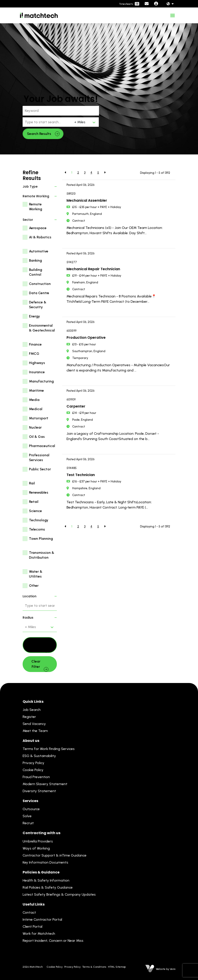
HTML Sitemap (117, 967)
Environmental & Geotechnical (42, 328)
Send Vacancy (34, 724)
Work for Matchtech (39, 934)
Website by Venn (166, 969)
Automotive (39, 251)
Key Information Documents (45, 862)
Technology (39, 520)
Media (34, 400)
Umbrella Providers (38, 841)
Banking (35, 260)
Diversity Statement (39, 791)
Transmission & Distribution (42, 555)
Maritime (36, 390)
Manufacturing (41, 381)
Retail (34, 502)
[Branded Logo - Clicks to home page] (39, 15)
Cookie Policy (33, 770)
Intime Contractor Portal (42, 919)
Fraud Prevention (36, 777)
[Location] (47, 122)
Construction (40, 284)
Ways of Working (36, 848)
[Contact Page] (147, 4)
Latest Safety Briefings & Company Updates (59, 894)
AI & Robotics (40, 237)
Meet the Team (35, 731)
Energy (34, 316)
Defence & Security (38, 305)
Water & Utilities (36, 574)
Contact (29, 912)
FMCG (34, 354)
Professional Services (39, 457)
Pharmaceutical (42, 446)
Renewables (39, 492)
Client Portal (32, 927)
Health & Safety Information (46, 880)
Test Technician (81, 475)
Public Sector (40, 469)
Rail (32, 483)
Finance (35, 344)
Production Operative (86, 338)
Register (29, 717)
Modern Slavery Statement (45, 784)
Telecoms (37, 529)
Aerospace (38, 228)
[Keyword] (61, 111)
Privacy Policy (33, 763)
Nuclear (35, 427)
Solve (27, 816)
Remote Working (36, 207)
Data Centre (39, 293)
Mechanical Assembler (87, 200)
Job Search (32, 710)
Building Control (36, 272)
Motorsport (39, 418)
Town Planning (41, 539)
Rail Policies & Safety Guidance (48, 887)
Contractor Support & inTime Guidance (55, 855)
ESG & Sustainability (39, 756)
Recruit (28, 823)
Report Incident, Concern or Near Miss (53, 941)
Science (35, 511)
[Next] (105, 173)
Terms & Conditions (94, 967)
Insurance (37, 372)
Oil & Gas (37, 437)
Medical (36, 409)
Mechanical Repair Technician (93, 269)
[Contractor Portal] (129, 4)
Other (34, 586)
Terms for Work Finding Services (49, 749)
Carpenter (76, 406)
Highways (37, 363)
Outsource (31, 809)
